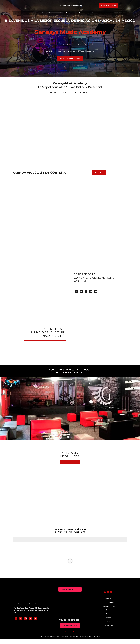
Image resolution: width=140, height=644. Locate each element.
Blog (62, 13)
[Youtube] (96, 295)
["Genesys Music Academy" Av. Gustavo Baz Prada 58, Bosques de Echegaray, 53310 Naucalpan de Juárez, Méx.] (70, 610)
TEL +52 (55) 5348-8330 (70, 5)
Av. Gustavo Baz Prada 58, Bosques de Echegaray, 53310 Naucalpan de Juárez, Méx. (32, 615)
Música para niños (108, 611)
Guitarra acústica (108, 630)
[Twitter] (81, 295)
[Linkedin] (91, 295)
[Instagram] (86, 295)
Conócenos (54, 13)
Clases (45, 13)
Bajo (108, 626)
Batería (108, 619)
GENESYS (97, 642)
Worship (108, 603)
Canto (108, 615)
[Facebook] (76, 295)
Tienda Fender (92, 13)
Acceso (82, 13)
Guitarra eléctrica (108, 607)
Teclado (108, 623)
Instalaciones (71, 13)
